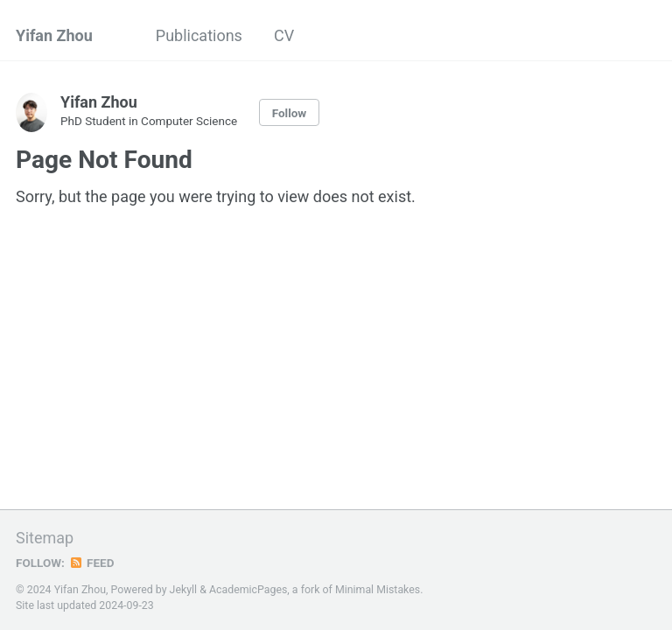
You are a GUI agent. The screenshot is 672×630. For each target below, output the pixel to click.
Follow (290, 113)
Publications (199, 35)
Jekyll (184, 590)
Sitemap (45, 538)
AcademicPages (248, 590)
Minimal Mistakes (378, 590)
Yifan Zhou (54, 35)
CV (284, 35)
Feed (92, 563)
